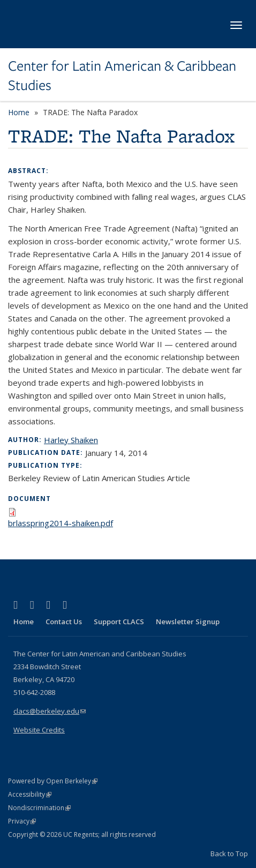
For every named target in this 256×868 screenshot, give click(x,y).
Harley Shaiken (71, 440)
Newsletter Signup (188, 622)
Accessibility (30, 794)
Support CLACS (119, 622)
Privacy (22, 821)
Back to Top (229, 854)
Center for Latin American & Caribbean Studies (122, 76)
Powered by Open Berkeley (53, 781)
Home (19, 112)
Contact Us (64, 622)
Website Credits (39, 730)
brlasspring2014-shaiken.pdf (61, 523)
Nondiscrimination (39, 808)
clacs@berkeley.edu (50, 711)
